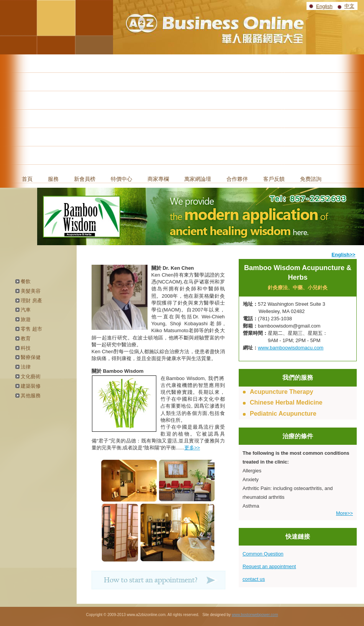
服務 (53, 179)
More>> (344, 513)
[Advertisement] (182, 112)
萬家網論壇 (198, 179)
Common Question (263, 554)
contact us (254, 579)
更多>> (192, 448)
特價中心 (121, 179)
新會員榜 (85, 179)
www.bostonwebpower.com (255, 615)
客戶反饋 (274, 179)
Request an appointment (269, 566)
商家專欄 (158, 179)
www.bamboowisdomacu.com (291, 348)
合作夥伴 (237, 179)
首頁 (27, 179)
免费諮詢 (311, 179)
